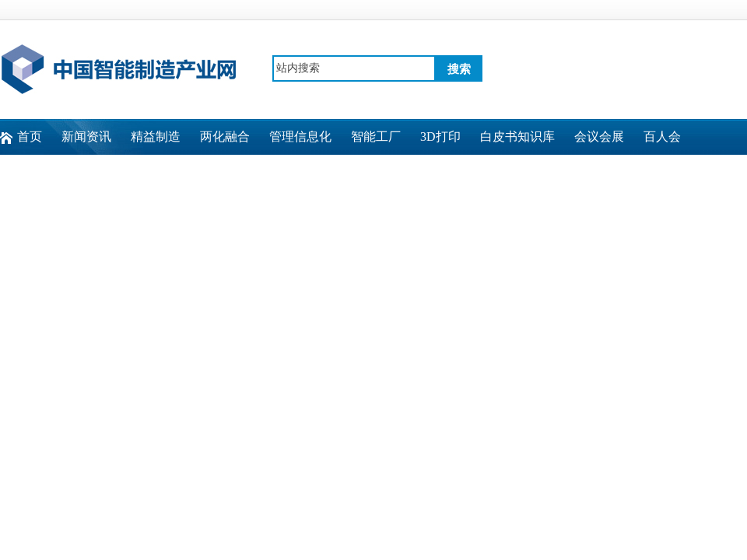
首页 (30, 136)
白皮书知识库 (517, 136)
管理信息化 (300, 136)
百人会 (662, 136)
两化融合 (225, 136)
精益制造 (156, 136)
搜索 (459, 69)
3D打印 (440, 136)
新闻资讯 (86, 136)
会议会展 (599, 136)
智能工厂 (376, 136)
